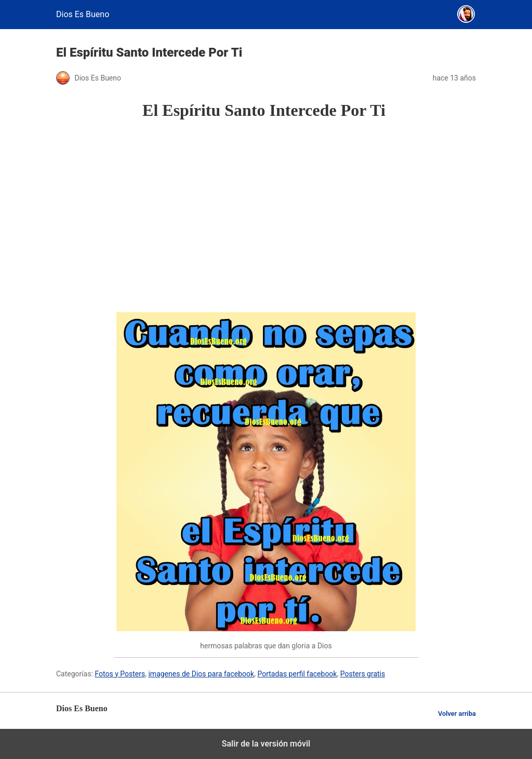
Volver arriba (457, 714)
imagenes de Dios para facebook (201, 674)
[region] (266, 216)
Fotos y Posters (120, 674)
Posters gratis (363, 674)
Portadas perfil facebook (297, 674)
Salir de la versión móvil (266, 744)
